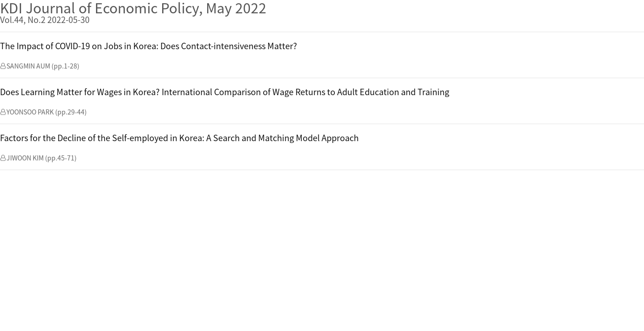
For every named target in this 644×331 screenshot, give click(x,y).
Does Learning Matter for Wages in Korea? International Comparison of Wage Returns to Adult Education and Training (225, 92)
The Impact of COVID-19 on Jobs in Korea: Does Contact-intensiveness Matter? (149, 46)
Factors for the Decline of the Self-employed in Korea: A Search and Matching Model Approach (179, 138)
